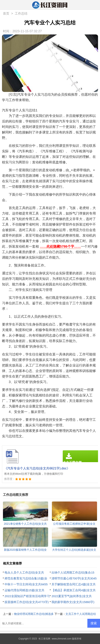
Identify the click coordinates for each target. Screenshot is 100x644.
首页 (6, 13)
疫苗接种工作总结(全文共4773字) (27, 602)
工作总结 (21, 13)
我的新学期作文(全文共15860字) (73, 602)
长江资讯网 (44, 639)
